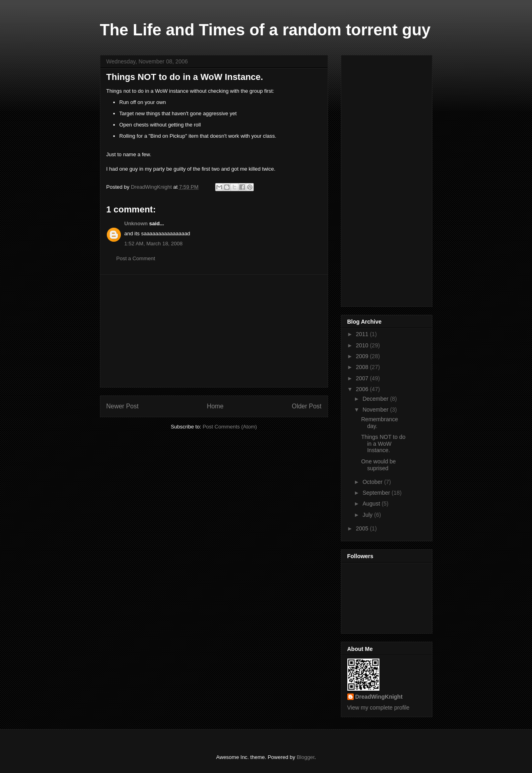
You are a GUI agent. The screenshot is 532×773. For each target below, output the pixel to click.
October (373, 482)
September (377, 493)
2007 (363, 378)
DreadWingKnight (379, 697)
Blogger (306, 757)
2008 (363, 367)
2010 (363, 345)
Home (215, 406)
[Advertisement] (214, 331)
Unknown (136, 223)
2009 (363, 356)
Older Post (307, 406)
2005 (363, 528)
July (368, 515)
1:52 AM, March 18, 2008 (154, 244)
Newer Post (123, 406)
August (372, 504)
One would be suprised (378, 465)
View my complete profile (378, 708)
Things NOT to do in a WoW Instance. (383, 444)
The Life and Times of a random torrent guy (265, 30)
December (376, 399)
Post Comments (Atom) (230, 427)
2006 (363, 389)
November (376, 410)
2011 (363, 334)
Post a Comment (136, 258)
